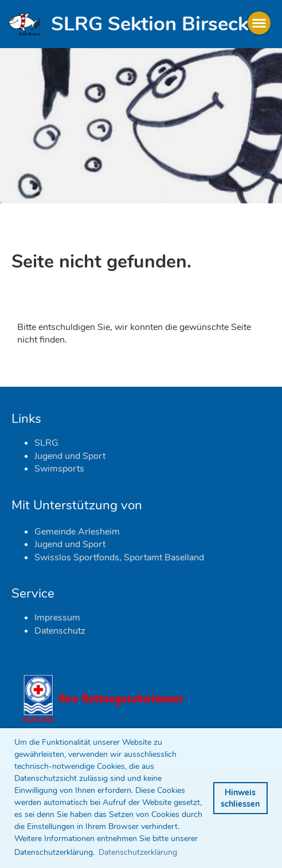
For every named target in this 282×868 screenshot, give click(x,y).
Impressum (57, 618)
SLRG (46, 443)
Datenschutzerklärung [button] (138, 852)
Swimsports (59, 469)
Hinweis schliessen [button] (240, 798)
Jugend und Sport (70, 456)
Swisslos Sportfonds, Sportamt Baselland (119, 557)
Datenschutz (60, 631)
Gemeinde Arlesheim (77, 532)
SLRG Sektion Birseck (150, 24)
